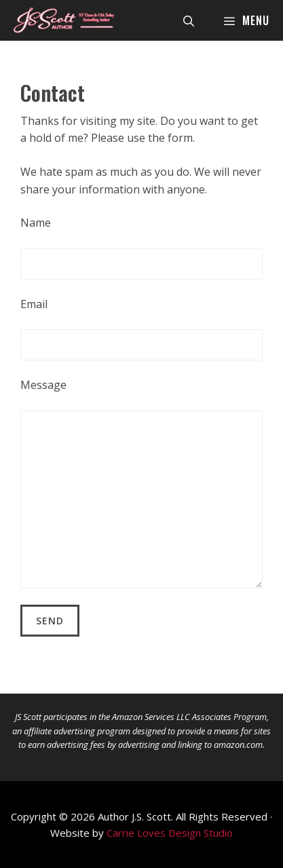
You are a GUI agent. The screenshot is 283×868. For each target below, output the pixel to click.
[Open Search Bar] (189, 20)
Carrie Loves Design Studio (170, 833)
